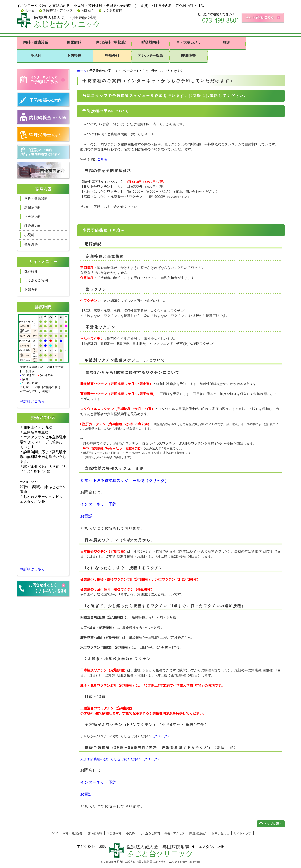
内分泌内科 (33, 217)
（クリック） (161, 736)
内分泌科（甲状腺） (112, 42)
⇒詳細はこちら (32, 401)
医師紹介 (87, 10)
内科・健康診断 (36, 42)
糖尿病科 (74, 42)
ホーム (29, 10)
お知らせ (31, 289)
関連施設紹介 (198, 833)
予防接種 (74, 55)
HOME (54, 833)
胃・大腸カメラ (189, 42)
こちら (102, 159)
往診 (227, 42)
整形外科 (112, 55)
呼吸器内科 (150, 42)
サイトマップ (242, 833)
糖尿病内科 (33, 207)
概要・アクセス (175, 833)
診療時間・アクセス (57, 10)
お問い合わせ (220, 833)
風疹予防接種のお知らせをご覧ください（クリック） (120, 759)
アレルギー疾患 (150, 55)
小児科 (36, 55)
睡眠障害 (188, 55)
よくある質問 (112, 10)
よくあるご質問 (36, 280)
